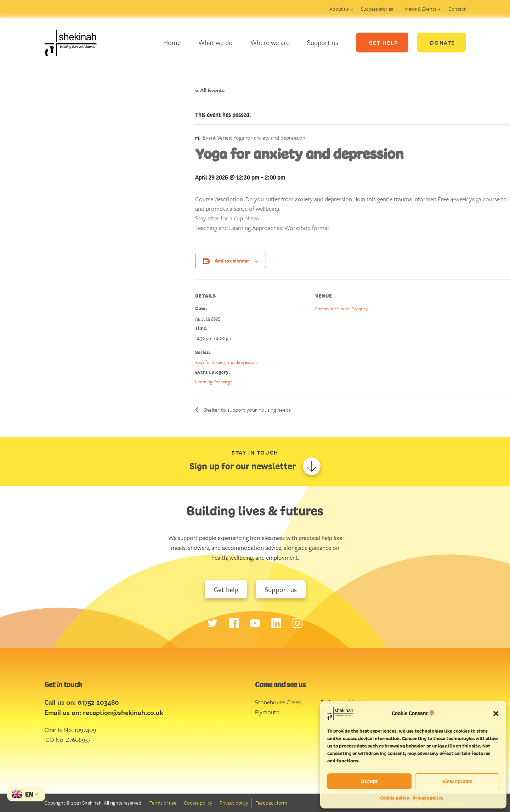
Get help (226, 589)
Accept (369, 781)
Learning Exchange (214, 382)
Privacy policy (428, 798)
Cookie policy (395, 798)
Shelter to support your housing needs (246, 410)
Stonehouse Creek (278, 702)
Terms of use (163, 803)
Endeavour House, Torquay (341, 309)
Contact (457, 9)
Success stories (377, 9)
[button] (496, 713)
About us (339, 9)
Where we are (270, 42)
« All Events (210, 90)
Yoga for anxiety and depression (226, 362)
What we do (216, 42)
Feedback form (271, 803)
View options (457, 781)
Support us (323, 42)
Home (172, 42)
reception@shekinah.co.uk (123, 712)
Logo (76, 43)
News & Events (421, 9)
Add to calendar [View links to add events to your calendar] (232, 261)
